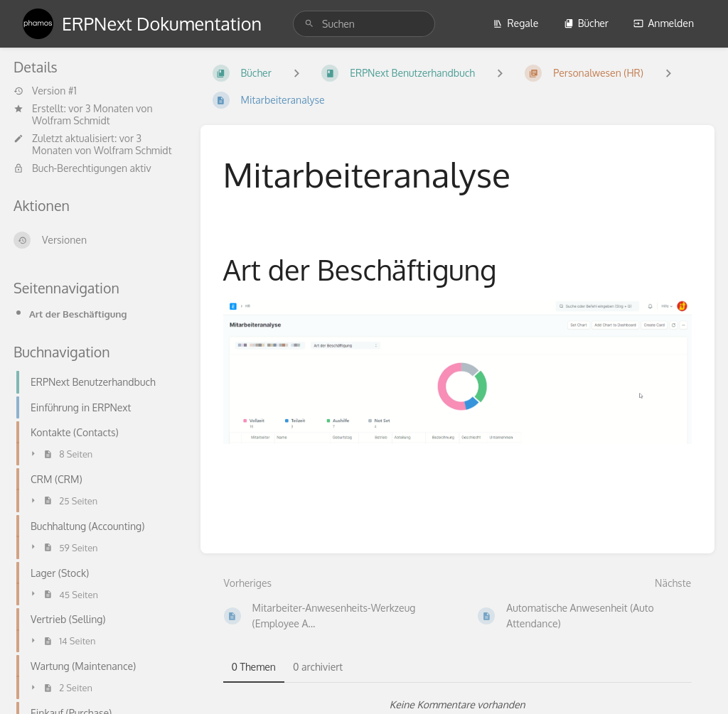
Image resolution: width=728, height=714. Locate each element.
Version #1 (45, 91)
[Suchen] (309, 24)
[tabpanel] (458, 705)
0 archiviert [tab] (318, 667)
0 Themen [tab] (254, 667)
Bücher (586, 23)
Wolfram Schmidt (71, 120)
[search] (364, 24)
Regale (515, 23)
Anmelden (664, 23)
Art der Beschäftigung (78, 314)
